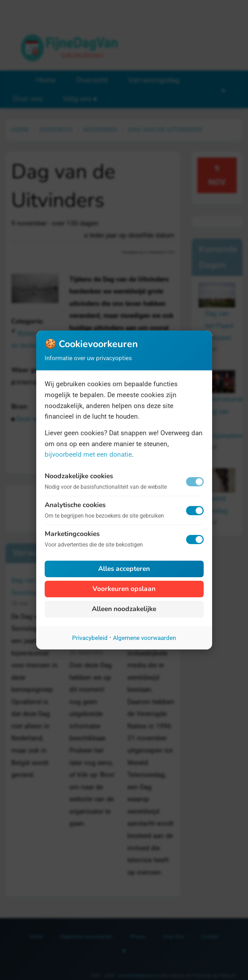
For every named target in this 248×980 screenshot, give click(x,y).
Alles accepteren (124, 569)
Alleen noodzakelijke (124, 609)
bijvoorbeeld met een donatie (88, 454)
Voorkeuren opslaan (124, 589)
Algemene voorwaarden (144, 638)
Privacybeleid (90, 638)
